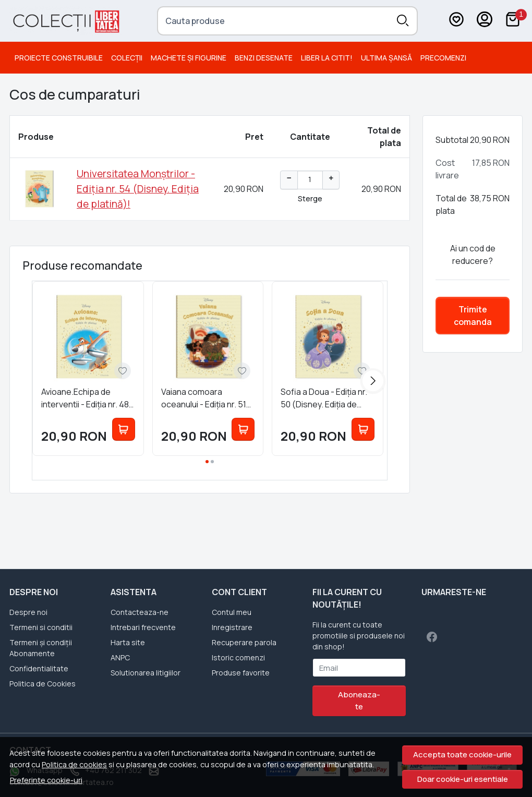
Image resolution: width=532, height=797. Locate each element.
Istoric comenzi (238, 657)
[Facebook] (432, 637)
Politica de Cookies (43, 684)
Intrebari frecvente (143, 627)
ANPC (120, 657)
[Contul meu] (485, 21)
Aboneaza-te (359, 701)
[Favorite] (456, 21)
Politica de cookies (74, 764)
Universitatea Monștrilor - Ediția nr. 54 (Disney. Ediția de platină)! (138, 189)
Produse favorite (241, 673)
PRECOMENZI (443, 58)
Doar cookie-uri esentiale (463, 779)
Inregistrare (232, 627)
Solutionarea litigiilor (146, 673)
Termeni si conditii (41, 627)
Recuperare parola (244, 642)
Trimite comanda (473, 316)
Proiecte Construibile (59, 58)
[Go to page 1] (207, 462)
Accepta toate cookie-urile (462, 754)
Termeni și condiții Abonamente (41, 648)
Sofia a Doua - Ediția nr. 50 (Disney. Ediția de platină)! (324, 398)
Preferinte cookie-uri (46, 780)
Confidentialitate (39, 668)
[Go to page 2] (212, 462)
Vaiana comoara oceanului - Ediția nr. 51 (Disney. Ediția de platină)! (204, 398)
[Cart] (513, 21)
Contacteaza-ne (140, 612)
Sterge (310, 198)
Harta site (128, 642)
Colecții (127, 58)
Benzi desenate (264, 58)
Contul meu (232, 612)
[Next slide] (373, 381)
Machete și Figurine (189, 58)
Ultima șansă (386, 58)
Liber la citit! (327, 58)
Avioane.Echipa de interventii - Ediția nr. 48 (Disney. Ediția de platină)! (85, 398)
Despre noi (28, 612)
